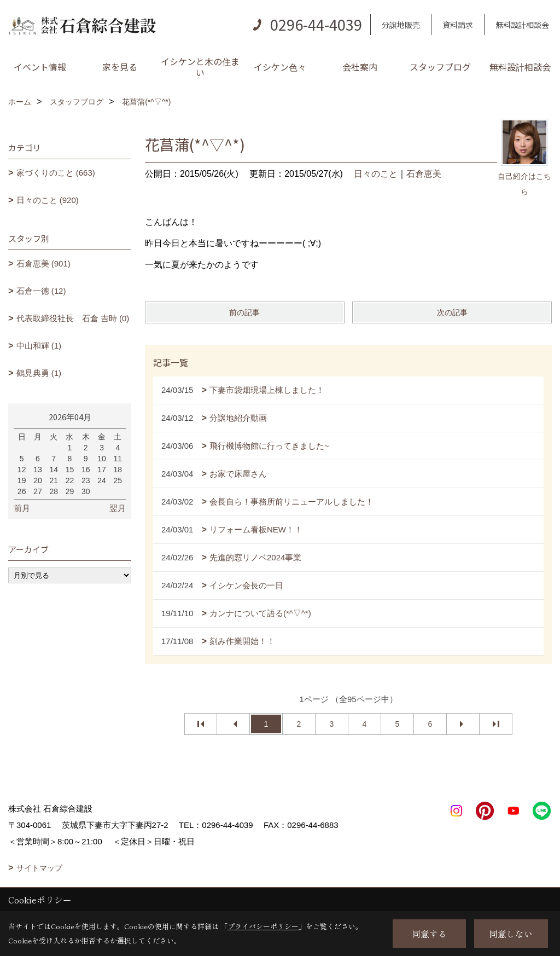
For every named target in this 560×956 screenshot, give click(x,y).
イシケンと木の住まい (200, 67)
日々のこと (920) (48, 200)
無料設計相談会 (522, 25)
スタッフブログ (440, 67)
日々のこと (376, 174)
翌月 (118, 508)
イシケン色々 (280, 67)
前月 (22, 508)
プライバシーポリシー (263, 926)
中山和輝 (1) (39, 346)
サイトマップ (39, 868)
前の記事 (244, 312)
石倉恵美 (424, 174)
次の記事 (452, 312)
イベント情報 (40, 67)
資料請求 (458, 25)
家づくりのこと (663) (56, 173)
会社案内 (360, 67)
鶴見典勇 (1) (39, 373)
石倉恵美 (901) (43, 263)
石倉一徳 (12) (41, 291)
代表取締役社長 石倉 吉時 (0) (73, 318)
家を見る (120, 67)
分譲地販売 (401, 25)
